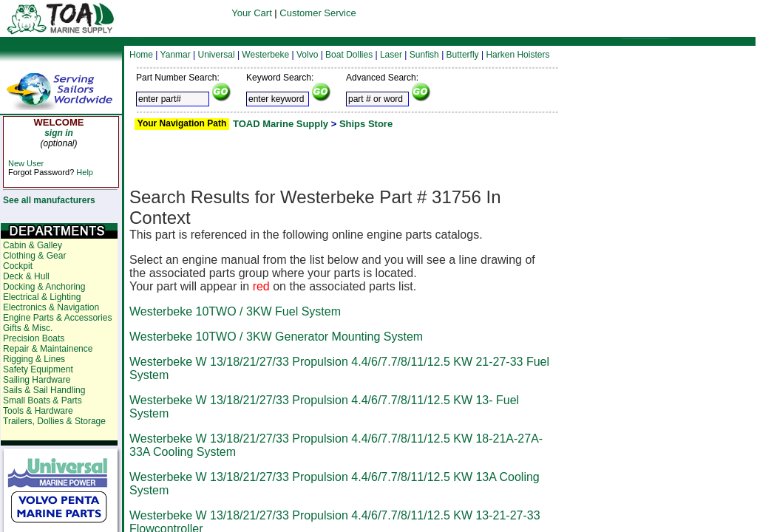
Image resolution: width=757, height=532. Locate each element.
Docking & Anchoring (44, 287)
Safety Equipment (38, 369)
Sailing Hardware (37, 380)
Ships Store (366, 124)
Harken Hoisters (517, 55)
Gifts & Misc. (28, 328)
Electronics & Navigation (51, 307)
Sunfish (424, 55)
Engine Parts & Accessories (57, 318)
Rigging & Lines (34, 359)
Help (85, 172)
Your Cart (251, 13)
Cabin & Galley (33, 245)
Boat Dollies (349, 55)
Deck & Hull (26, 276)
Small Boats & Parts (43, 400)
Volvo (307, 55)
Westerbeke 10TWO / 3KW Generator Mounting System (276, 337)
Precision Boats (34, 338)
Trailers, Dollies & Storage (54, 421)
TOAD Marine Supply (281, 124)
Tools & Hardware (38, 411)
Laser (391, 55)
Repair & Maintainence (48, 349)
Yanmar (176, 55)
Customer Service (318, 13)
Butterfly (463, 55)
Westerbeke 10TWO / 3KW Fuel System (235, 311)
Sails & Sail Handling (44, 390)
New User (26, 163)
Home (141, 55)
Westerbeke (265, 55)
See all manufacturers (49, 200)
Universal (217, 55)
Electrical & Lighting (42, 297)
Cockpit (18, 266)
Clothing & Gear (34, 256)
